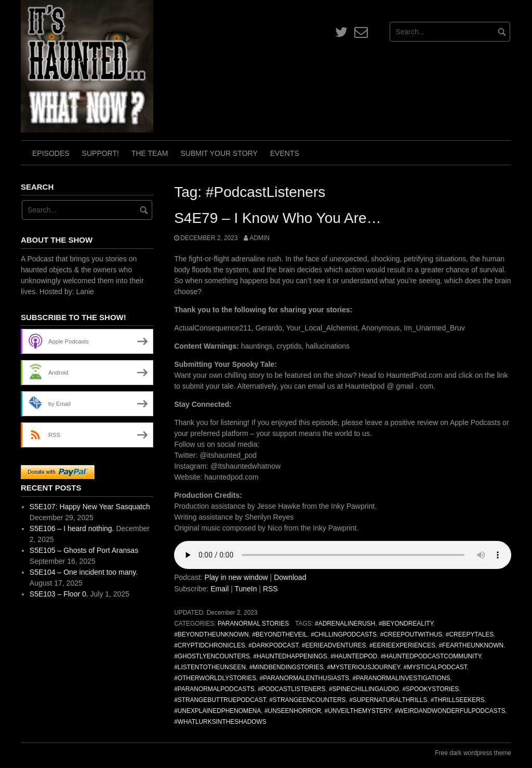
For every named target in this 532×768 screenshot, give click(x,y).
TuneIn (245, 589)
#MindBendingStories (287, 667)
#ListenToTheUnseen (210, 667)
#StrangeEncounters (307, 700)
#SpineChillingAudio (364, 689)
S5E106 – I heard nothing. (72, 528)
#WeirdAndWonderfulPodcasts (450, 711)
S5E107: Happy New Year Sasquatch (90, 507)
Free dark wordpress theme (473, 753)
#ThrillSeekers (458, 700)
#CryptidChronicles (210, 645)
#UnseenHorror (293, 711)
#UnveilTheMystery (358, 711)
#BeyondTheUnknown (211, 634)
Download (290, 577)
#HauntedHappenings (290, 656)
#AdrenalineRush (345, 624)
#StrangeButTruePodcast (220, 700)
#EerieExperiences (402, 645)
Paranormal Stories (253, 624)
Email (220, 589)
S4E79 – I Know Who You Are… (277, 218)
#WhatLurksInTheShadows (220, 722)
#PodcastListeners (291, 689)
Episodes (51, 153)
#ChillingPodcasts (344, 634)
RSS (270, 589)
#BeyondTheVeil (280, 634)
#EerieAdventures (334, 645)
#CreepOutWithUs (411, 634)
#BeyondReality (406, 624)
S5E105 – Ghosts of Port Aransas (84, 550)
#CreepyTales (470, 634)
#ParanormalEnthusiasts (304, 678)
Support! (101, 153)
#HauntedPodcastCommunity (431, 656)
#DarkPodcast (273, 645)
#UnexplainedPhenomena (217, 711)
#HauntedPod (354, 656)
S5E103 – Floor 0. (59, 594)
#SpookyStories (430, 689)
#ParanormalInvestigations (402, 678)
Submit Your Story (219, 153)
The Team (150, 153)
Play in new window (236, 577)
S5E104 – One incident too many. (84, 572)
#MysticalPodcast (435, 667)
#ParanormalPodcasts (214, 689)
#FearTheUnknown (471, 645)
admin (259, 238)
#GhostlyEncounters (212, 656)
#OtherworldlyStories (215, 678)
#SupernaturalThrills (388, 700)
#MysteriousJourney (363, 667)
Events (285, 153)
